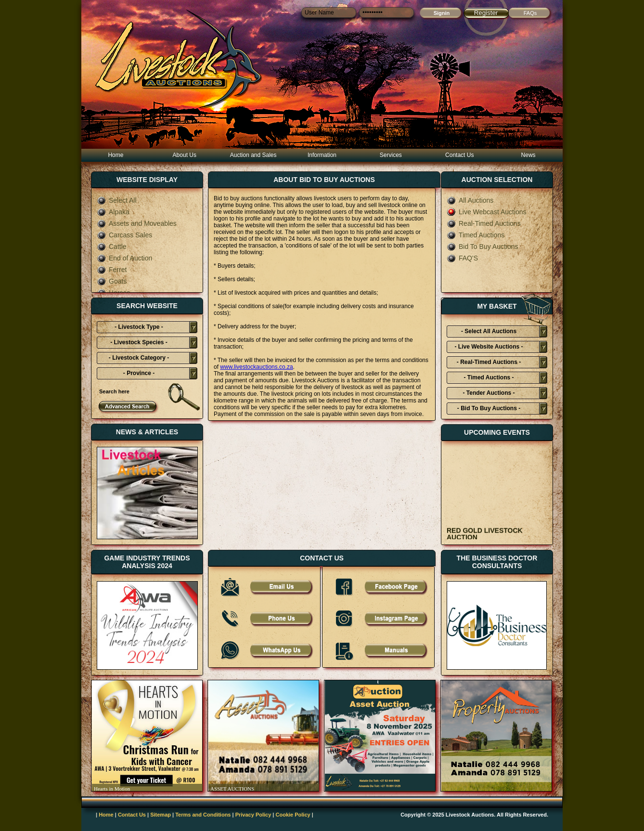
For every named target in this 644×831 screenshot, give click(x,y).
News (528, 155)
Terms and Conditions (203, 815)
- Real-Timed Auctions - (489, 362)
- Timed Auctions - (489, 377)
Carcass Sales (124, 235)
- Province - (139, 373)
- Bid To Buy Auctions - (489, 408)
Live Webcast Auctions (487, 212)
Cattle (112, 247)
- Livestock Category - (139, 358)
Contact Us (459, 155)
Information (322, 155)
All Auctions (470, 200)
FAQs (530, 13)
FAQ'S (462, 258)
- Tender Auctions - (489, 393)
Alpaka (113, 212)
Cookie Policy (293, 815)
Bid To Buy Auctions (482, 247)
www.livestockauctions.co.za (256, 367)
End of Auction (124, 258)
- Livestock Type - (139, 327)
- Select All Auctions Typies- (489, 333)
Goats (112, 281)
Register (486, 13)
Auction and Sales (253, 155)
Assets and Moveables (137, 223)
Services (391, 155)
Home (116, 155)
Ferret (112, 270)
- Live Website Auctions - (489, 347)
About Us (185, 155)
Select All (117, 200)
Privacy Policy (253, 815)
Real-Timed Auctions (484, 223)
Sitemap (161, 815)
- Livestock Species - (139, 342)
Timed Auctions (476, 235)
